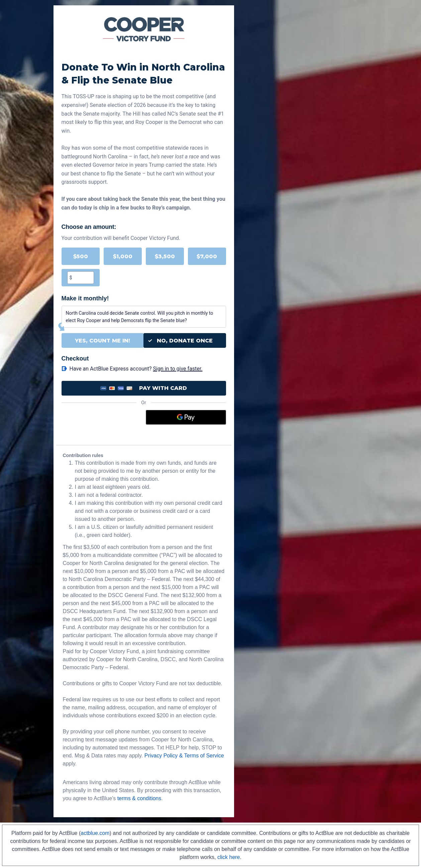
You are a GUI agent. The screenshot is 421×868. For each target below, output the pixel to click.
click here (229, 857)
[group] (144, 267)
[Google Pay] (186, 417)
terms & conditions (139, 798)
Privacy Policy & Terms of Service (184, 756)
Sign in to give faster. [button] (178, 369)
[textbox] (83, 278)
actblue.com (95, 833)
